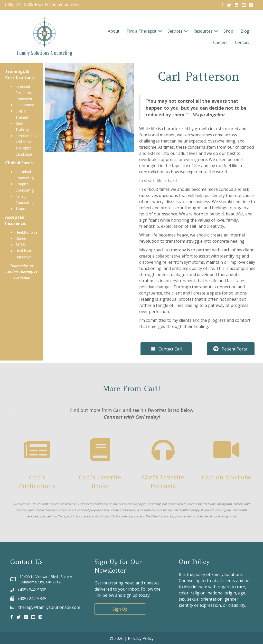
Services (175, 31)
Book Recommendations (57, 4)
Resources (203, 31)
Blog (245, 31)
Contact (242, 42)
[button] (160, 31)
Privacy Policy (141, 638)
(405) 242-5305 (19, 4)
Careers (220, 42)
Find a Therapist (142, 31)
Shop (228, 31)
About (114, 31)
